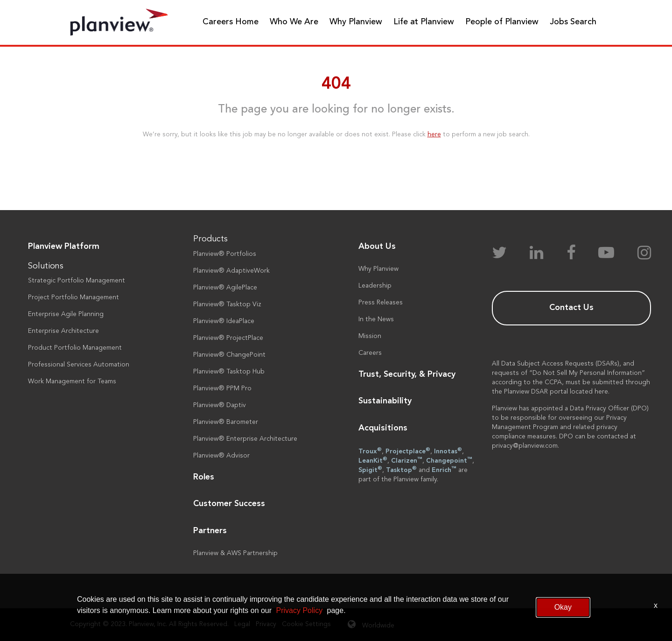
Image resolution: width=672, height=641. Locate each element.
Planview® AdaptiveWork (231, 271)
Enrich (444, 470)
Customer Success (229, 504)
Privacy (266, 624)
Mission (370, 336)
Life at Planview (424, 22)
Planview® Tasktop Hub (229, 372)
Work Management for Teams (72, 381)
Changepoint (449, 460)
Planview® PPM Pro (222, 388)
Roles (204, 477)
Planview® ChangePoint (229, 355)
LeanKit (373, 460)
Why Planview (356, 22)
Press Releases (381, 303)
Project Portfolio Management (73, 297)
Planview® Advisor (221, 456)
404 (336, 85)
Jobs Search (573, 22)
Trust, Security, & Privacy (407, 374)
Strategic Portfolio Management (77, 281)
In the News (376, 319)
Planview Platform (64, 247)
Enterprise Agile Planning (66, 314)
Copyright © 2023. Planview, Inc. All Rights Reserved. (149, 624)
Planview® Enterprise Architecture (245, 439)
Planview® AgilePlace (225, 288)
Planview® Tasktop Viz (227, 304)
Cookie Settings (306, 624)
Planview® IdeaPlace (224, 321)
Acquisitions (383, 428)
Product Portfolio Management (75, 348)
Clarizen (407, 460)
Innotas (448, 451)
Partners (210, 531)
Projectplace (408, 451)
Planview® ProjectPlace (228, 338)
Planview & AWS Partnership (235, 553)
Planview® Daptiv (220, 405)
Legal (242, 624)
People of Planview (502, 22)
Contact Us (571, 308)
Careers (370, 353)
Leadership (375, 286)
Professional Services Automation (79, 365)
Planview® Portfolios (225, 254)
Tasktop (401, 470)
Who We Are (294, 22)
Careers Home (231, 22)
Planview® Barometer (226, 422)
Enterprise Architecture (63, 331)
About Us (377, 247)
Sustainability (385, 401)
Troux (370, 451)
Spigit (370, 470)
